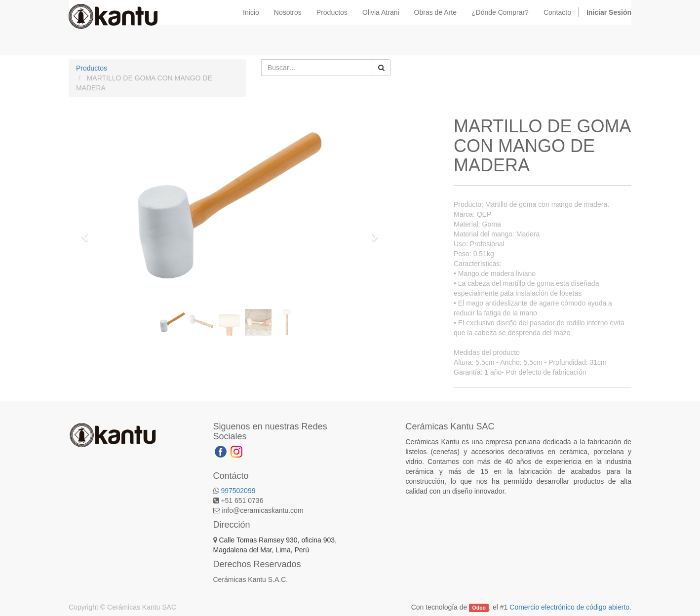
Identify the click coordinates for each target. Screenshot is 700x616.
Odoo (479, 608)
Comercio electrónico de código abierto (569, 607)
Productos (92, 68)
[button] (88, 232)
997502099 (238, 491)
